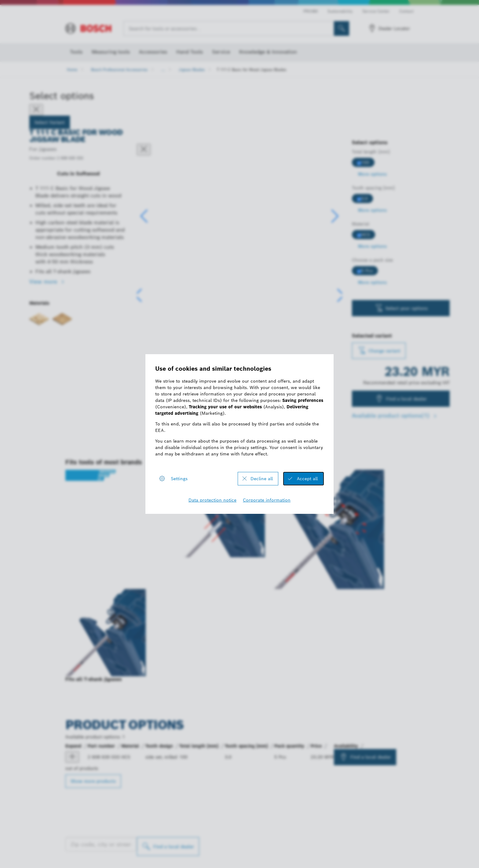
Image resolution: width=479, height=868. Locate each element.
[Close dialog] (144, 150)
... (163, 70)
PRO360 (311, 11)
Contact (406, 11)
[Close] (36, 110)
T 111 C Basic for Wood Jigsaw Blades (252, 70)
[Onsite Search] (342, 28)
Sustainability (340, 11)
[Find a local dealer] (168, 846)
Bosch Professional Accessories (119, 70)
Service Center (376, 11)
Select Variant (50, 122)
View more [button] (44, 282)
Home (72, 70)
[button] (335, 216)
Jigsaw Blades (192, 70)
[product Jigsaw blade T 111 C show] (72, 757)
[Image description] (154, 297)
